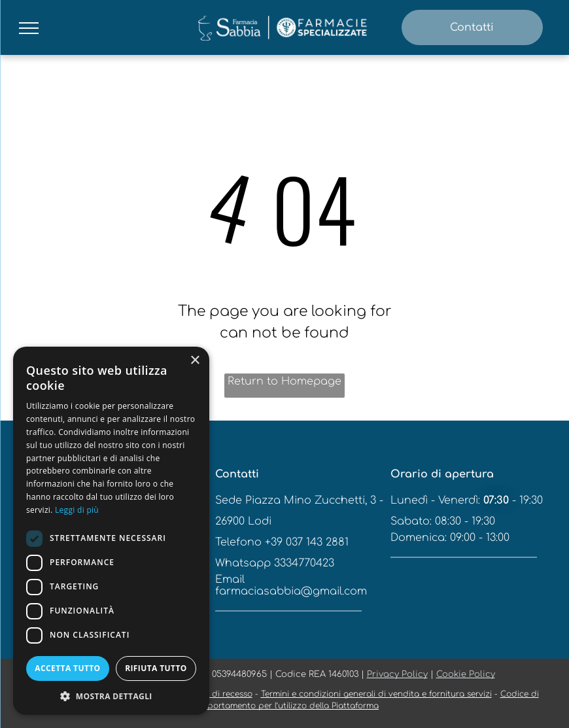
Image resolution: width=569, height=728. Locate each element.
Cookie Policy (466, 674)
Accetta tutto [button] (67, 668)
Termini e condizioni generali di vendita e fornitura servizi (376, 694)
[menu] (29, 28)
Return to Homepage (284, 381)
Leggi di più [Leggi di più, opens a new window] (77, 510)
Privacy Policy (397, 674)
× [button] (195, 361)
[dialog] (111, 531)
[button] (111, 696)
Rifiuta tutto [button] (156, 668)
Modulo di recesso (215, 694)
